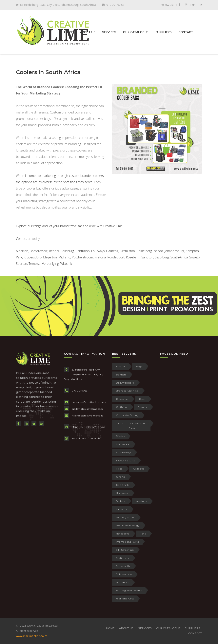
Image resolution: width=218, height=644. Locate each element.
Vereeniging (50, 264)
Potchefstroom (82, 257)
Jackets (121, 501)
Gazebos (139, 469)
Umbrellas (122, 582)
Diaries (120, 436)
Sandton (147, 257)
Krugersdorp (33, 257)
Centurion (83, 251)
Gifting (121, 477)
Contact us (24, 239)
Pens (143, 534)
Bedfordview (39, 251)
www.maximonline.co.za (32, 636)
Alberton (22, 251)
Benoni (54, 251)
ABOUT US (88, 32)
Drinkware (123, 444)
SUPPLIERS (163, 32)
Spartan (22, 264)
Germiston (127, 251)
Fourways (98, 251)
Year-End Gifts (125, 599)
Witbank (66, 264)
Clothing (122, 407)
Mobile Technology (128, 525)
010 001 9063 (80, 391)
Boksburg (67, 251)
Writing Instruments (129, 590)
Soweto (195, 257)
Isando (158, 251)
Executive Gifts (126, 461)
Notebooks (123, 534)
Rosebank (133, 257)
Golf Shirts (123, 485)
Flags (119, 469)
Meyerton (50, 257)
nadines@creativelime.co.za (88, 416)
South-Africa (179, 257)
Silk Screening (125, 550)
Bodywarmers (125, 383)
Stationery (123, 558)
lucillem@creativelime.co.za (88, 409)
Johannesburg (174, 251)
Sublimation (124, 574)
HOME (69, 32)
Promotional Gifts (128, 542)
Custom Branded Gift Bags (132, 426)
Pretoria (100, 257)
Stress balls (123, 566)
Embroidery (124, 452)
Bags (139, 366)
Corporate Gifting (127, 415)
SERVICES (109, 32)
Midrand (64, 257)
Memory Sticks (125, 517)
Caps (142, 399)
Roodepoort (116, 257)
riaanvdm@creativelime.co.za (89, 402)
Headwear (122, 493)
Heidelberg (144, 251)
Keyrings (141, 501)
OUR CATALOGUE (136, 32)
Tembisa (34, 264)
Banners (121, 375)
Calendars (122, 399)
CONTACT (186, 32)
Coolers (142, 407)
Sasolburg (162, 257)
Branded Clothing (127, 391)
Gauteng (112, 251)
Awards (121, 366)
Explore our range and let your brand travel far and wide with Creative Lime (69, 226)
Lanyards (122, 509)
